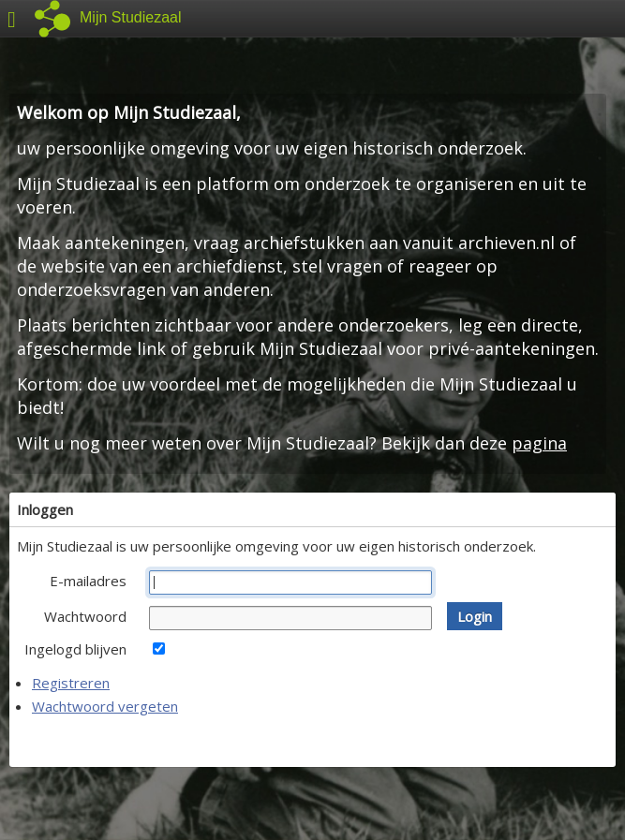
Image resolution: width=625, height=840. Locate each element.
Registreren (71, 683)
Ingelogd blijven (75, 649)
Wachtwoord (85, 616)
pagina (539, 443)
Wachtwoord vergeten (105, 706)
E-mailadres (88, 581)
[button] (475, 616)
